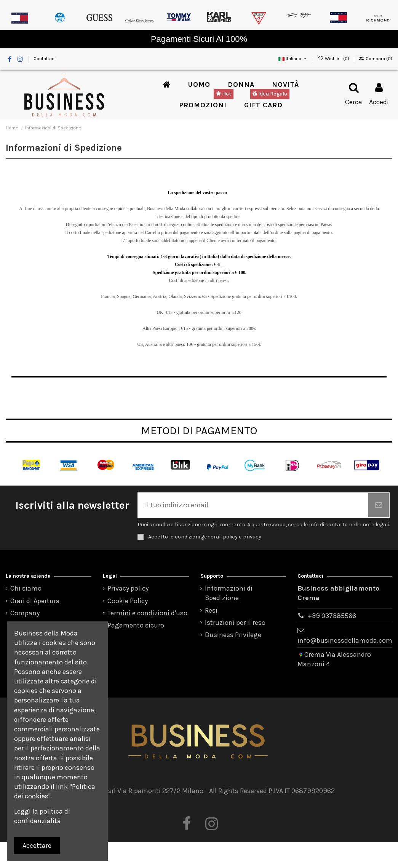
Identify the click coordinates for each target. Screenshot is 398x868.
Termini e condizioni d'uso (147, 613)
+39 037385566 (332, 616)
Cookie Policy (128, 601)
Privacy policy (128, 588)
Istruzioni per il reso (235, 623)
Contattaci (45, 59)
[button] (199, 84)
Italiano (293, 59)
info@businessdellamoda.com (345, 640)
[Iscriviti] (379, 505)
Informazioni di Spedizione (229, 593)
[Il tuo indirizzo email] (253, 505)
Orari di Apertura (35, 601)
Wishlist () (334, 59)
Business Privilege (233, 635)
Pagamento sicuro (136, 625)
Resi (211, 610)
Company (25, 613)
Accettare (37, 846)
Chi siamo (26, 588)
